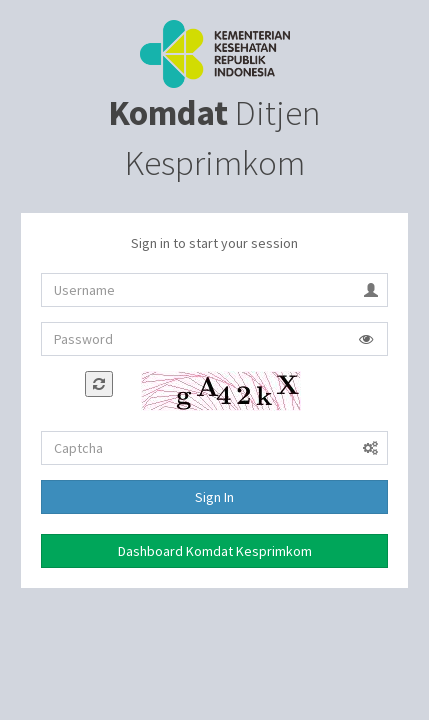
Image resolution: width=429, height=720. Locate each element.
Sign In (214, 497)
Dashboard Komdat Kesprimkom (215, 551)
